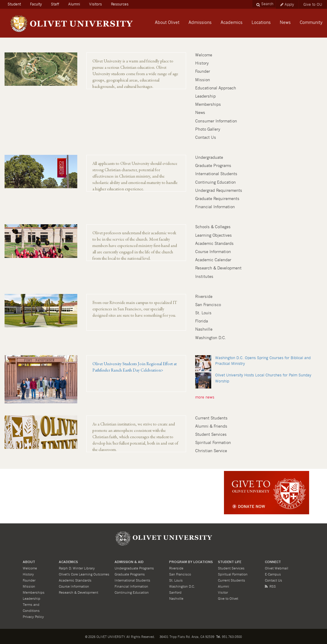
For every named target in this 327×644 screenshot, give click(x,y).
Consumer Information (216, 121)
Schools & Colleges (213, 227)
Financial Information (215, 207)
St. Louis (203, 313)
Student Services (211, 435)
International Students (216, 174)
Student (17, 3)
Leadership (205, 97)
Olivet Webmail (277, 568)
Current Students (211, 418)
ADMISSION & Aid (129, 562)
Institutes (204, 277)
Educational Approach (216, 88)
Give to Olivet (228, 599)
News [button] (285, 23)
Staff (55, 4)
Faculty (36, 4)
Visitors (95, 4)
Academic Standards (214, 244)
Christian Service (211, 451)
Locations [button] (261, 23)
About (29, 562)
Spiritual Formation (213, 443)
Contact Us (206, 138)
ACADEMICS (68, 562)
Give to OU (313, 5)
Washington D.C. (210, 338)
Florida (202, 321)
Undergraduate (209, 158)
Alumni (74, 4)
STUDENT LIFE (230, 562)
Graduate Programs (213, 166)
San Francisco (208, 305)
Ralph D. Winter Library (77, 568)
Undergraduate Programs (134, 568)
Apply (287, 5)
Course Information (213, 252)
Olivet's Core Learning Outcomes (84, 574)
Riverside (204, 297)
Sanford (175, 593)
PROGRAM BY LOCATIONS (191, 562)
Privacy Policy (33, 617)
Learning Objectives (214, 236)
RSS (270, 587)
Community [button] (311, 23)
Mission (203, 80)
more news (205, 397)
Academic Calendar (213, 260)
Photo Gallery (208, 130)
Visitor (223, 593)
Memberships (208, 105)
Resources (120, 4)
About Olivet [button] (167, 23)
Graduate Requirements (217, 199)
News (200, 113)
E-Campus (273, 574)
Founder (203, 72)
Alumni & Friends (211, 427)
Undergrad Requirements (219, 191)
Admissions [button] (200, 23)
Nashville (204, 330)
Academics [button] (232, 23)
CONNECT (273, 562)
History (202, 63)
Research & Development (218, 268)
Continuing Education (215, 183)
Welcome (204, 55)
